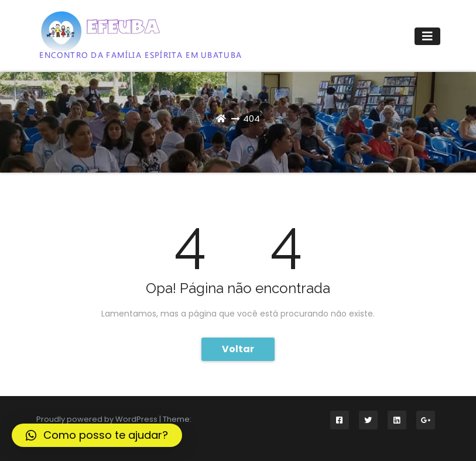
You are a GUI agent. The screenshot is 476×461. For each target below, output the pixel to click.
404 (251, 118)
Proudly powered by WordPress (98, 419)
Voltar (238, 349)
